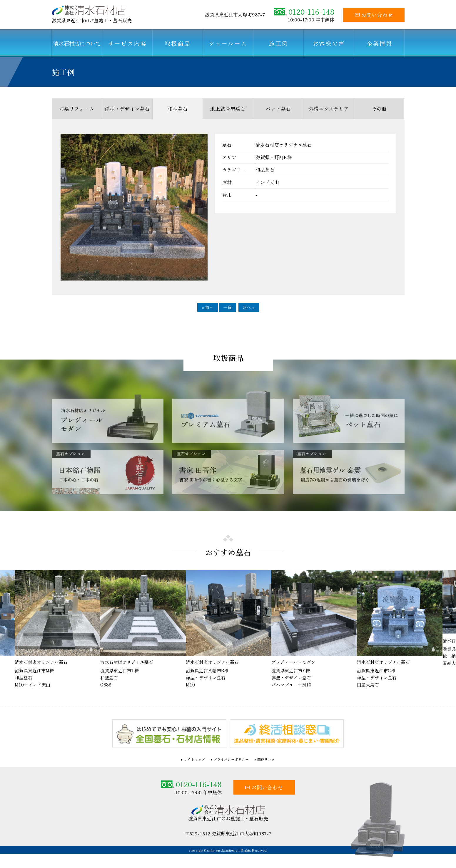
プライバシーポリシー (231, 759)
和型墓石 (178, 109)
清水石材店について (77, 43)
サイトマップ (194, 759)
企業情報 (379, 43)
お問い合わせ (374, 15)
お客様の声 (329, 43)
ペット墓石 (278, 109)
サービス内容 (127, 43)
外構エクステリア (329, 109)
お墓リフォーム (77, 109)
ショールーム (228, 43)
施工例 (278, 43)
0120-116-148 (304, 12)
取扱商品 (178, 43)
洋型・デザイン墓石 (127, 109)
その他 (379, 109)
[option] (229, 629)
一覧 (228, 307)
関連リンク (266, 759)
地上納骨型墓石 (228, 109)
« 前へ (208, 307)
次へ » (249, 307)
